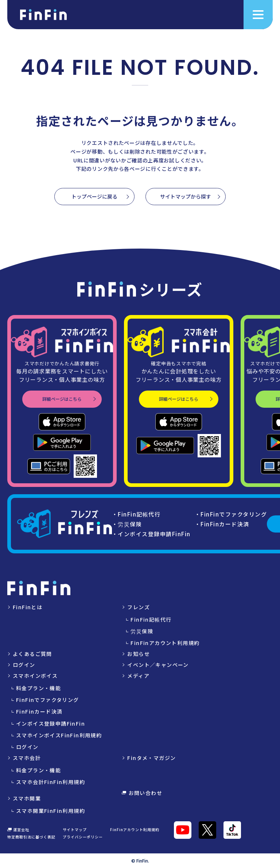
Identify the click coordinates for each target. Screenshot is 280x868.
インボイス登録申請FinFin (50, 723)
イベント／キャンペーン (158, 665)
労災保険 (142, 631)
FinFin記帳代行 (151, 619)
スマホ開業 (27, 798)
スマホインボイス (35, 676)
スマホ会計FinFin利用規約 (50, 782)
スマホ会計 (27, 758)
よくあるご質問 (32, 654)
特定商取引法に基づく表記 (31, 837)
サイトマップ (75, 829)
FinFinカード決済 (39, 711)
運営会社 (18, 830)
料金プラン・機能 (38, 688)
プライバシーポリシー (83, 837)
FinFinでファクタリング (48, 700)
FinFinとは (28, 607)
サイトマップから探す (186, 196)
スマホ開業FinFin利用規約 (50, 811)
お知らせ (139, 654)
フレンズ (139, 607)
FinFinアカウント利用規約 (165, 643)
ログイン (24, 665)
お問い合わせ (142, 793)
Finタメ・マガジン (151, 758)
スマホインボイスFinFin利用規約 (59, 735)
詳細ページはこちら (62, 399)
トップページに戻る (94, 196)
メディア (138, 676)
